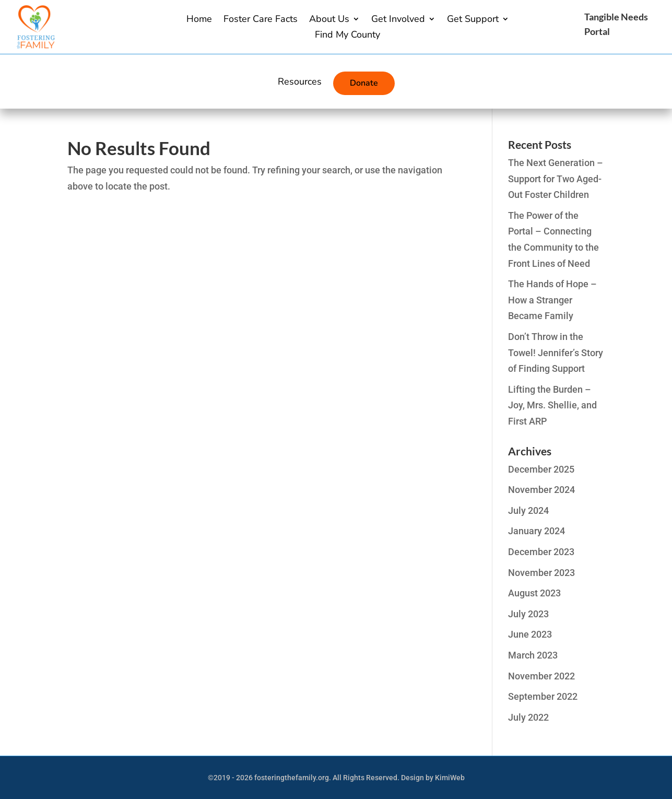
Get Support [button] (473, 20)
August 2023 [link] (534, 593)
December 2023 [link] (541, 552)
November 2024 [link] (541, 490)
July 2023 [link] (528, 614)
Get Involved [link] (398, 20)
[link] (36, 45)
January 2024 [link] (537, 531)
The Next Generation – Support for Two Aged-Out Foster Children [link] (556, 179)
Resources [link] (300, 83)
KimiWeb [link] (450, 778)
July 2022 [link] (528, 717)
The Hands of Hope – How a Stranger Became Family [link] (552, 300)
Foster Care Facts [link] (261, 20)
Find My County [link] (347, 36)
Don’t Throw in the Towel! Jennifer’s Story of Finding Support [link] (556, 352)
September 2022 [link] (543, 696)
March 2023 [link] (533, 655)
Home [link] (199, 20)
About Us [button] (329, 20)
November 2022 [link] (541, 676)
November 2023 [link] (541, 573)
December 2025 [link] (541, 469)
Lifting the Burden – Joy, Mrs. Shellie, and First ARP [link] (552, 405)
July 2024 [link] (528, 510)
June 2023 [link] (530, 634)
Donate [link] (364, 83)
